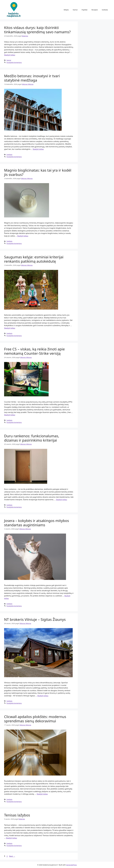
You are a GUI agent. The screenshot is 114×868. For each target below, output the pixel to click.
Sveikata (105, 10)
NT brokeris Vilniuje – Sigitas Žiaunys (35, 619)
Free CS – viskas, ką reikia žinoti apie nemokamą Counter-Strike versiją (34, 351)
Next (12, 856)
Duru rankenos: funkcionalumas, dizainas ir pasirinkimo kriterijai (32, 438)
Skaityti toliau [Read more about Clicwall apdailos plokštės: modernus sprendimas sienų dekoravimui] (42, 794)
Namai (75, 10)
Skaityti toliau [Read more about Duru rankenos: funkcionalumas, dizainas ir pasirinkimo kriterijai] (62, 500)
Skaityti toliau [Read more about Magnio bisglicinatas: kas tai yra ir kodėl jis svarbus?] (23, 236)
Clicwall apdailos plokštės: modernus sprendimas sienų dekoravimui (35, 719)
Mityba (66, 10)
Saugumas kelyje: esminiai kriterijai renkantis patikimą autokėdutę (34, 259)
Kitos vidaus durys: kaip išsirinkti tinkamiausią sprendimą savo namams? (37, 30)
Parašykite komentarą (14, 62)
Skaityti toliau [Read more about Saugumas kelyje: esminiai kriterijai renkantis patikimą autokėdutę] (10, 328)
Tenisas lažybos (17, 815)
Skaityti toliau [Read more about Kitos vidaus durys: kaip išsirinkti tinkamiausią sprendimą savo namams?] (10, 55)
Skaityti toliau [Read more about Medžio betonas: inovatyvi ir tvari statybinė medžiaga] (38, 149)
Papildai (84, 10)
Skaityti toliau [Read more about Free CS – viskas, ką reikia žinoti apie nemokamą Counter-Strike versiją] (10, 415)
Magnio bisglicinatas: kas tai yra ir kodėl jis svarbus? (38, 172)
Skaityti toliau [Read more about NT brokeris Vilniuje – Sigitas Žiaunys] (43, 696)
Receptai (95, 10)
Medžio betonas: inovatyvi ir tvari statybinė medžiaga (32, 78)
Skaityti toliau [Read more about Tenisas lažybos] (11, 838)
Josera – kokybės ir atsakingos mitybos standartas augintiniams (37, 523)
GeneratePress (71, 865)
